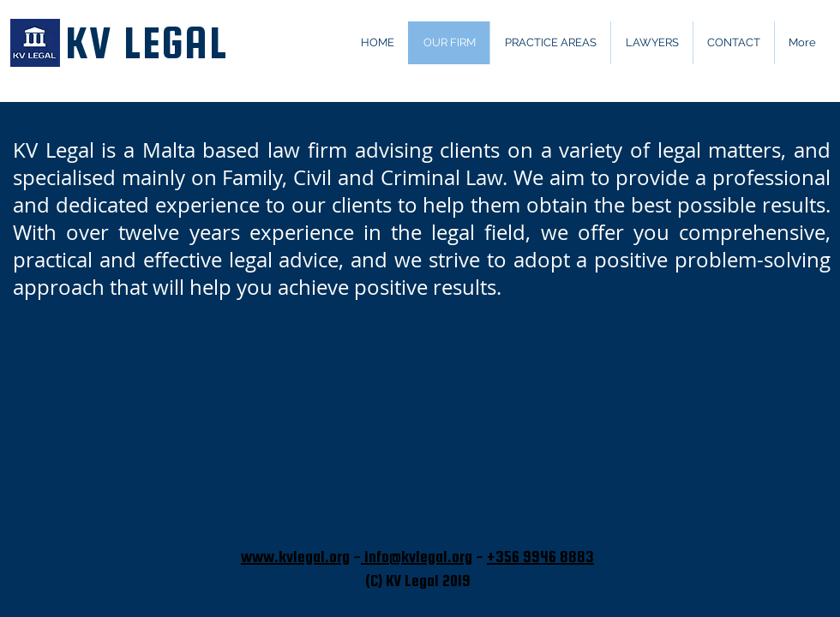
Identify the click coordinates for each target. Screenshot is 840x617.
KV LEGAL (146, 43)
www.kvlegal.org (295, 557)
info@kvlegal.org (417, 557)
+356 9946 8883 (540, 557)
